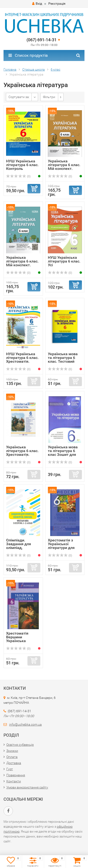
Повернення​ (16, 775)
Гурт (10, 769)
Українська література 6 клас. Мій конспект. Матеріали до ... (64, 167)
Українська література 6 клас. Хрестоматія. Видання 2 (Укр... (22, 453)
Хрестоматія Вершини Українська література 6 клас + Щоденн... (22, 641)
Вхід (37, 4)
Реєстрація (57, 4)
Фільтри (49, 97)
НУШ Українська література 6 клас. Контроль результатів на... (22, 167)
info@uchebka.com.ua (25, 724)
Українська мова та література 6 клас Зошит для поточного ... (63, 453)
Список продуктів (28, 55)
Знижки (12, 751)
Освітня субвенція (20, 745)
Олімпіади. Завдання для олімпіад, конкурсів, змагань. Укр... (19, 548)
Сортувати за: (19, 97)
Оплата (12, 757)
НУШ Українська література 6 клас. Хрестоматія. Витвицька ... (22, 360)
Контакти (14, 781)
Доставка (14, 763)
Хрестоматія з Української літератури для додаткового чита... (61, 548)
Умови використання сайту (27, 787)
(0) (18, 176)
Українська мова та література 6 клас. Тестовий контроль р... (63, 360)
